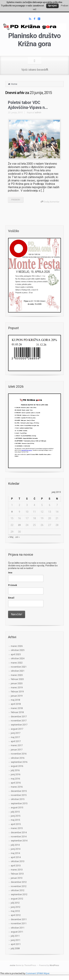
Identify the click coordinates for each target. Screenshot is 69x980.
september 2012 (19, 894)
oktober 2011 (18, 928)
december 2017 (19, 717)
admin (38, 112)
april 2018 (16, 704)
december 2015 (19, 791)
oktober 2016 (18, 758)
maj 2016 (15, 779)
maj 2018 (15, 700)
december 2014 (19, 832)
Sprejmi (52, 6)
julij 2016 (15, 770)
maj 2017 (15, 737)
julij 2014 (15, 845)
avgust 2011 (17, 932)
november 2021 (19, 667)
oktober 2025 (18, 650)
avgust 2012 (17, 899)
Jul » (17, 537)
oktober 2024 (18, 658)
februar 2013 (17, 874)
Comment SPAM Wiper (38, 973)
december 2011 (19, 919)
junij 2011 (16, 940)
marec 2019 (17, 687)
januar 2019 (17, 696)
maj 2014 (15, 853)
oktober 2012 (18, 890)
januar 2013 (17, 878)
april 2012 (16, 915)
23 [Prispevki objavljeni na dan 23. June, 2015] (19, 525)
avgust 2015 (17, 807)
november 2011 (19, 923)
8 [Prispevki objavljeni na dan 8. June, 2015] (12, 512)
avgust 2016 (17, 766)
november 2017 (19, 721)
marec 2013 (17, 870)
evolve (13, 965)
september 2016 (19, 762)
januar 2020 (17, 683)
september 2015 (19, 803)
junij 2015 (16, 816)
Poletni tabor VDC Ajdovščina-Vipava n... (28, 105)
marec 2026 (17, 646)
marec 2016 (17, 787)
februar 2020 (17, 679)
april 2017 (16, 741)
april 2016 (16, 783)
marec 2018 (17, 708)
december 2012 (19, 882)
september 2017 (19, 725)
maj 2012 (15, 911)
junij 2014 (16, 849)
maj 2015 (15, 820)
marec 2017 (17, 745)
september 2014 (19, 841)
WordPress (54, 965)
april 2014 (16, 857)
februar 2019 (17, 692)
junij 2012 (16, 907)
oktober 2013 (18, 861)
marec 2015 (17, 828)
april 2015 (16, 824)
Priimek (13, 585)
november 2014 (19, 837)
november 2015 (19, 795)
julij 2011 (15, 936)
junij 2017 (16, 733)
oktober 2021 (18, 671)
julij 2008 (15, 948)
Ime (10, 573)
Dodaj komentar (52, 202)
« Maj (11, 537)
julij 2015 (15, 812)
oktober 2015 (18, 799)
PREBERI (16, 200)
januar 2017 (17, 750)
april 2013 (16, 866)
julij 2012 (15, 903)
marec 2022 (17, 663)
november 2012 (19, 886)
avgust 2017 (17, 729)
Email (11, 598)
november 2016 (19, 754)
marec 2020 (17, 675)
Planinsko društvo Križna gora (34, 40)
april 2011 (16, 944)
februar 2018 (17, 712)
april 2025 (16, 654)
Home (14, 84)
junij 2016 (16, 774)
